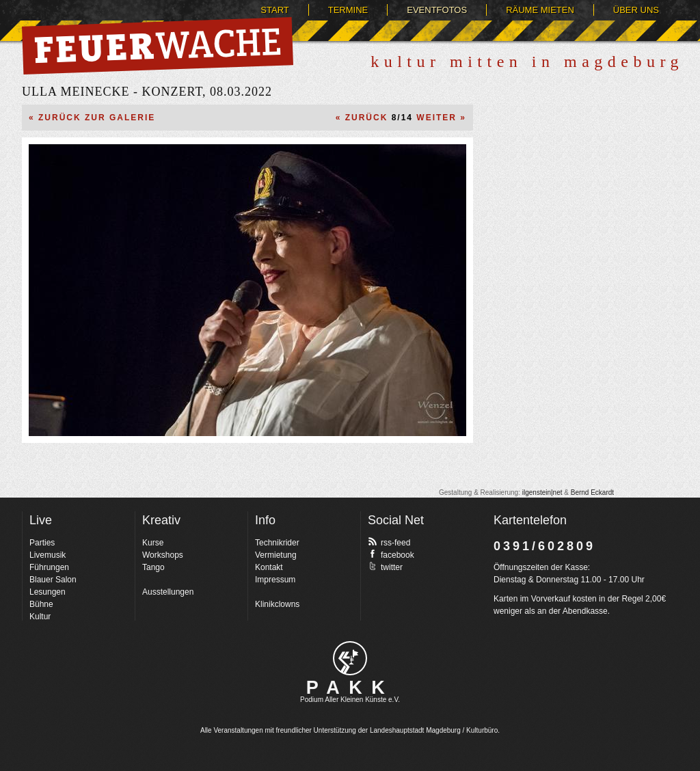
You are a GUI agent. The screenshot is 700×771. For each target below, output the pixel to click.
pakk (350, 658)
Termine (348, 10)
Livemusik (48, 555)
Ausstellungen (168, 592)
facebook (391, 554)
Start (274, 10)
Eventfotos (437, 10)
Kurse (153, 543)
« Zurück (362, 118)
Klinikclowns (277, 604)
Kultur (40, 617)
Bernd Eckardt (592, 492)
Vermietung (276, 555)
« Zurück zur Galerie (92, 118)
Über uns (636, 10)
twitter (385, 567)
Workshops (163, 555)
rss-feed (389, 542)
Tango (153, 567)
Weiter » (441, 118)
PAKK (350, 688)
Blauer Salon (53, 580)
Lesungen (48, 592)
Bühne (41, 604)
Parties (42, 543)
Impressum (275, 580)
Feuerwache (158, 46)
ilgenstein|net (542, 492)
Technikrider (277, 543)
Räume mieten (540, 10)
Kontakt (269, 567)
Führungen (49, 567)
